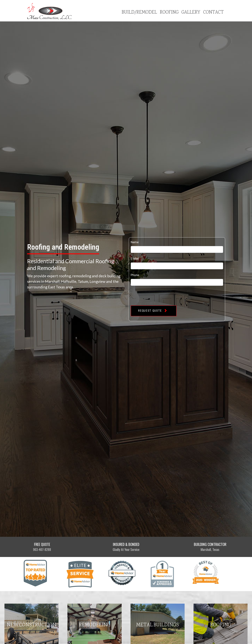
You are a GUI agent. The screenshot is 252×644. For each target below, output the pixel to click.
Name (135, 242)
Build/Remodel (139, 12)
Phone (135, 275)
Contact (213, 12)
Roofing (169, 12)
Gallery (191, 12)
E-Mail (135, 259)
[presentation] (158, 296)
